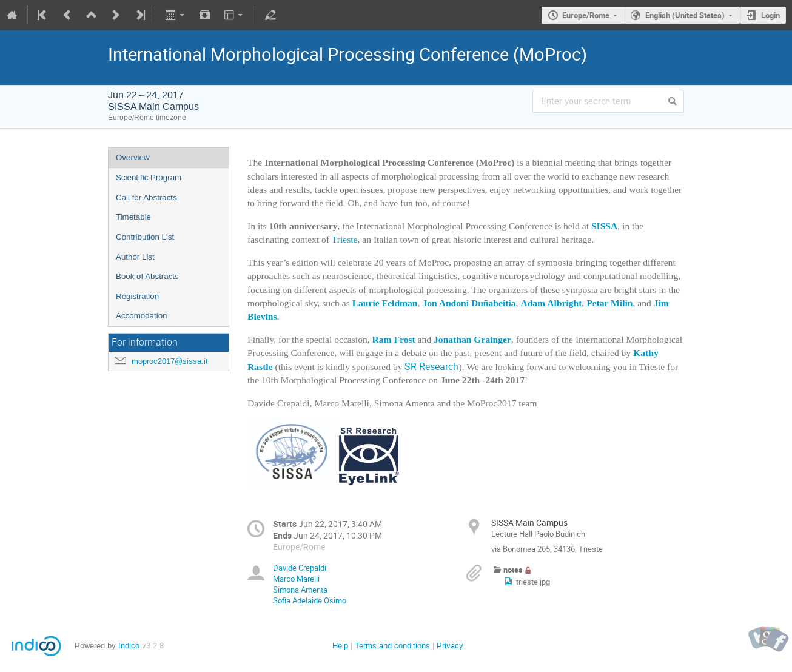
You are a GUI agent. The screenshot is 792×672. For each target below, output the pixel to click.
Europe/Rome (586, 15)
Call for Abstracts (146, 197)
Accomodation (141, 316)
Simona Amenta (300, 590)
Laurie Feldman (385, 303)
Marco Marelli (296, 579)
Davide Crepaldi (300, 568)
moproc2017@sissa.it (170, 361)
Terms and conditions (392, 646)
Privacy (450, 646)
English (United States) (685, 15)
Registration (137, 296)
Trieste (345, 239)
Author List (135, 257)
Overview (133, 157)
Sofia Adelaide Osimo (310, 600)
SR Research (431, 367)
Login (770, 15)
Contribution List (145, 237)
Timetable (133, 217)
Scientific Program (149, 177)
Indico (129, 646)
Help (340, 646)
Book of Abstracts (147, 276)
